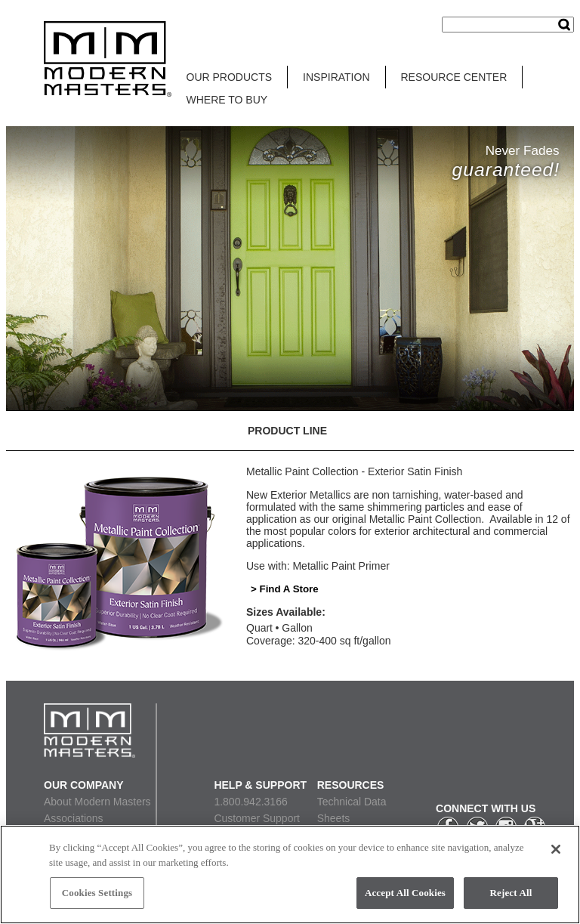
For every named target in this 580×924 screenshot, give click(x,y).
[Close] (556, 849)
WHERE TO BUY (227, 100)
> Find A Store (285, 589)
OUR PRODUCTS (230, 77)
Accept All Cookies (405, 893)
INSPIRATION (336, 77)
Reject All (511, 893)
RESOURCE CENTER (454, 77)
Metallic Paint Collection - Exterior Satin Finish (354, 471)
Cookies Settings (97, 893)
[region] (290, 875)
